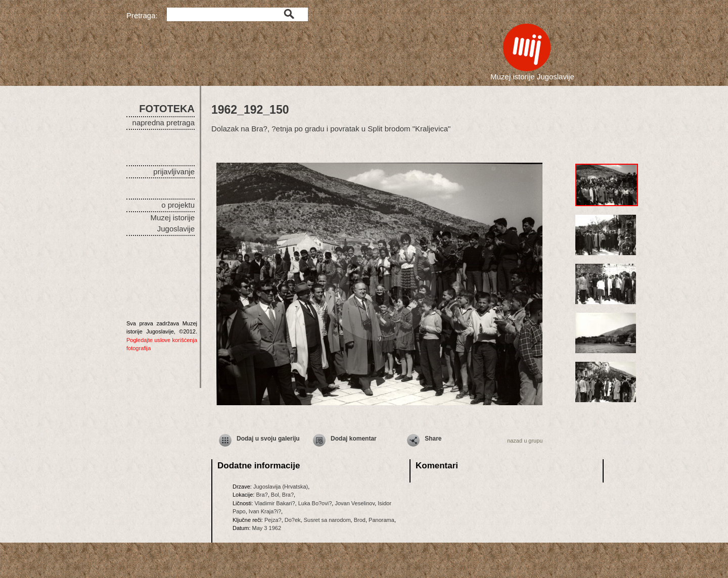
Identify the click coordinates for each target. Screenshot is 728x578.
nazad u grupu (525, 441)
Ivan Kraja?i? (265, 511)
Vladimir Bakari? (275, 503)
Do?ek (293, 520)
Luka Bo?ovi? (315, 503)
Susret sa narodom (327, 520)
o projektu (178, 205)
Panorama (381, 520)
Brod (360, 520)
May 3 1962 (267, 528)
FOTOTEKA (167, 109)
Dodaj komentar (354, 439)
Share (433, 439)
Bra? (262, 495)
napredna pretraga (164, 123)
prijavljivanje (174, 172)
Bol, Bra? (282, 495)
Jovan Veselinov (355, 503)
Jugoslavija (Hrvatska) (281, 487)
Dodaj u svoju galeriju (268, 439)
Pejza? (273, 520)
